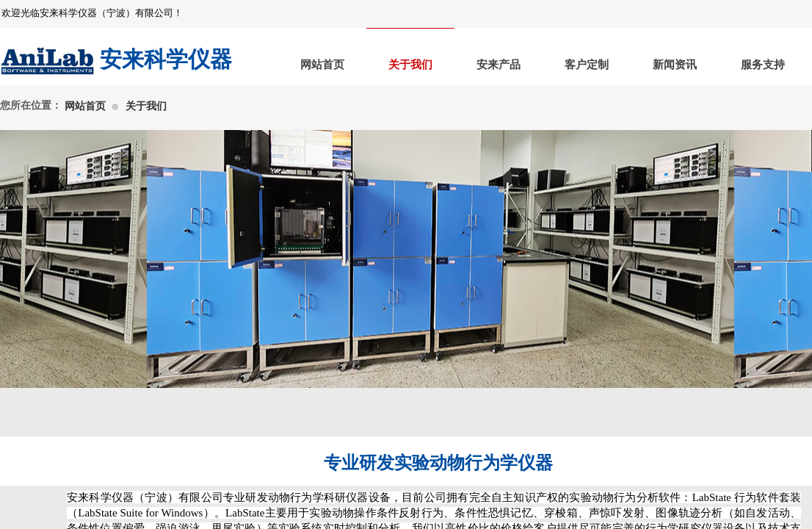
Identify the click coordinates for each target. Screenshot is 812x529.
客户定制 (587, 65)
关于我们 (410, 65)
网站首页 (322, 65)
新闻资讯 (675, 65)
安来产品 (499, 65)
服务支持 (763, 65)
